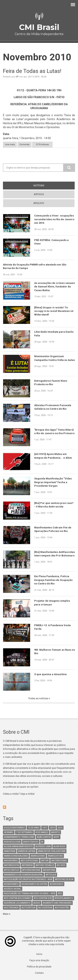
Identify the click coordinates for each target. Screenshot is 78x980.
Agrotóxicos (31, 842)
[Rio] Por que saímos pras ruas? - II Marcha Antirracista (54, 505)
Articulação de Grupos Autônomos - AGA (28, 879)
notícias (46, 185)
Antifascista (11, 865)
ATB (60, 894)
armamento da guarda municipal (23, 875)
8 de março (42, 832)
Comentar (24, 144)
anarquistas (55, 856)
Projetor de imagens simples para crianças (52, 603)
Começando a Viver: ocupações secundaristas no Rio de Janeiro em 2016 (54, 219)
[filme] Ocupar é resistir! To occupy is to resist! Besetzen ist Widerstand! (54, 311)
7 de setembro (24, 832)
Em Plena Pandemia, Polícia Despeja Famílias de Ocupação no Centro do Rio (53, 580)
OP (17, 77)
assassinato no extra (34, 884)
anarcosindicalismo (16, 856)
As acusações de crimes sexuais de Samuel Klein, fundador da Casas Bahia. (55, 287)
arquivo (39, 203)
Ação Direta (44, 837)
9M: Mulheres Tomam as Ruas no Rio (55, 652)
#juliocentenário (14, 828)
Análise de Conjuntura (52, 851)
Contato (39, 973)
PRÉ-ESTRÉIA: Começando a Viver (51, 242)
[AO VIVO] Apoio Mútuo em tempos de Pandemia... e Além (53, 456)
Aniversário (11, 861)
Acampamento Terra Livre (19, 837)
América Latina (27, 851)
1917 (45, 828)
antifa (45, 861)
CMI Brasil (39, 27)
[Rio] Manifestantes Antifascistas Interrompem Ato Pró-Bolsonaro (55, 554)
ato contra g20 (43, 898)
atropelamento (64, 898)
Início (39, 954)
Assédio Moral (13, 889)
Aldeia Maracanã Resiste (18, 846)
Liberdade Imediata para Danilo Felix (54, 334)
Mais (6, 914)
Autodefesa (45, 908)
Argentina (49, 870)
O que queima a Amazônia (50, 674)
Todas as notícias (38, 698)
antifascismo (59, 861)
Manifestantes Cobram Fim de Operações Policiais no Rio (53, 529)
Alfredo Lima (43, 846)
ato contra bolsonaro (17, 898)
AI (42, 842)
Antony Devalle (45, 865)
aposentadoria (31, 870)
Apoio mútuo (12, 870)
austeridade (11, 908)
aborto (56, 832)
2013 (52, 828)
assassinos (56, 884)
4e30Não (9, 832)
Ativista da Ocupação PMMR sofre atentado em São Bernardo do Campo (35, 266)
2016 (60, 828)
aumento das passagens (57, 903)
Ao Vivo (61, 865)
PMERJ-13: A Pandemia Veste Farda (52, 627)
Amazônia (10, 851)
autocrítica (28, 908)
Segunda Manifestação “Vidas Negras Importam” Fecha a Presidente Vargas (53, 482)
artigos (39, 194)
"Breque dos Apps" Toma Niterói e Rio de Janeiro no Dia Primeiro (54, 432)
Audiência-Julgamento (17, 903)
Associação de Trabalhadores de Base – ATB (30, 894)
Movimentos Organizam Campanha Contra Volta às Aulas (55, 358)
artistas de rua (64, 879)
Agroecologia (12, 842)
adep (56, 837)
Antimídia (27, 865)
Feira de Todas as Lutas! (32, 71)
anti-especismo (30, 861)
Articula (51, 875)
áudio (37, 903)
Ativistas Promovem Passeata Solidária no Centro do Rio (53, 407)
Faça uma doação (39, 960)
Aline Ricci (59, 846)
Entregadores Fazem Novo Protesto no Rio (51, 383)
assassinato (11, 884)
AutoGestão (62, 908)
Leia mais (11, 144)
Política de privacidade (39, 967)
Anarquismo (38, 856)
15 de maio (34, 828)
